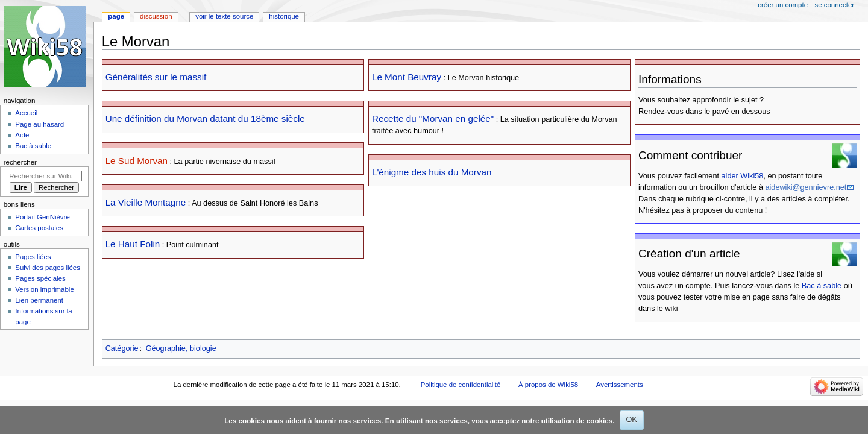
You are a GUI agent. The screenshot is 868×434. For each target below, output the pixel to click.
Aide (22, 135)
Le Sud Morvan (137, 161)
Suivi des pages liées (48, 268)
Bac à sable (822, 286)
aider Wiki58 (743, 176)
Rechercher (20, 162)
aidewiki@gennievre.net (806, 187)
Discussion (156, 16)
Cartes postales (39, 228)
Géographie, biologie (181, 348)
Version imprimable (44, 289)
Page (116, 16)
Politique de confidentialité (461, 385)
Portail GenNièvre (42, 217)
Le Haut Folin (133, 244)
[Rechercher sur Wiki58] (44, 176)
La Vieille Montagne (146, 202)
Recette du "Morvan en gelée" (433, 118)
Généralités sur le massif (156, 77)
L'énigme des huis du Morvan (432, 172)
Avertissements (620, 385)
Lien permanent (39, 300)
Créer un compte (783, 5)
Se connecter (835, 5)
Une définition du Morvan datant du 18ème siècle (205, 118)
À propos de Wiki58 (548, 385)
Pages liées (33, 257)
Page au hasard (39, 124)
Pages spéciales (40, 278)
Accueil (26, 113)
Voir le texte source (224, 16)
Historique (284, 16)
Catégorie (122, 348)
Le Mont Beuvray (407, 77)
